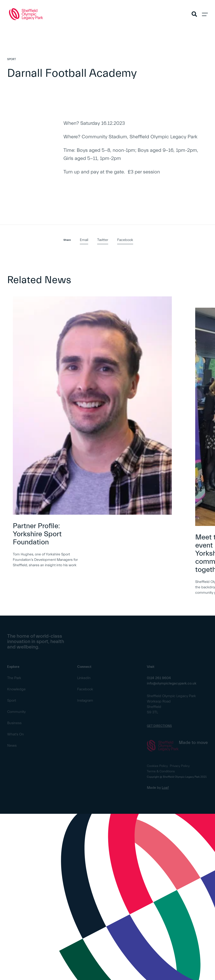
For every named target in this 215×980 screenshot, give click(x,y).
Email (84, 240)
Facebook (125, 240)
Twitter (103, 240)
